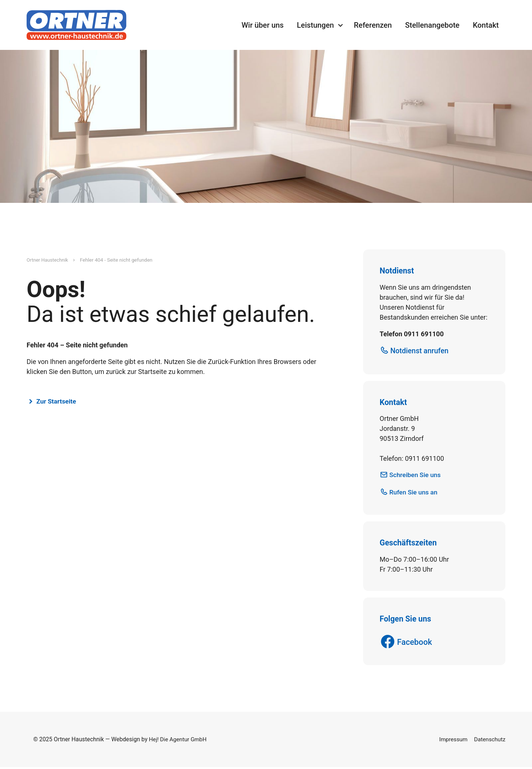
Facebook (416, 644)
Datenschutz (489, 741)
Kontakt (486, 25)
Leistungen (316, 25)
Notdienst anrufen (421, 351)
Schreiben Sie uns (416, 475)
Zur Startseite (57, 401)
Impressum (452, 741)
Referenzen (373, 25)
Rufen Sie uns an (415, 493)
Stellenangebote (432, 25)
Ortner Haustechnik (48, 260)
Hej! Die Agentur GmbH (179, 741)
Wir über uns (263, 25)
